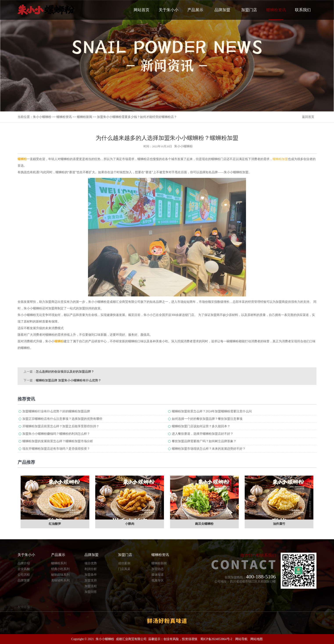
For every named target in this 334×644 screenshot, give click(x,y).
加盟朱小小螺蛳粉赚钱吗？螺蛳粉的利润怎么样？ (56, 434)
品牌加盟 (222, 10)
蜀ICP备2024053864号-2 (216, 639)
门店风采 (124, 569)
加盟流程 (91, 586)
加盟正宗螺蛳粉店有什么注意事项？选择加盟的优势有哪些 (62, 419)
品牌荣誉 (24, 580)
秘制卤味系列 (60, 575)
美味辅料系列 (60, 580)
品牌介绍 (24, 563)
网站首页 (142, 10)
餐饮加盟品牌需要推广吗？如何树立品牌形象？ (204, 441)
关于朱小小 (169, 10)
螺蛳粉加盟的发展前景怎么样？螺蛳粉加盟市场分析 (58, 441)
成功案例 (124, 563)
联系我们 (303, 10)
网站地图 (257, 639)
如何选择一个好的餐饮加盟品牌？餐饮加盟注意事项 (207, 419)
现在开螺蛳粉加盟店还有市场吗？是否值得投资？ (56, 449)
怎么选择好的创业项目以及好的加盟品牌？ (65, 372)
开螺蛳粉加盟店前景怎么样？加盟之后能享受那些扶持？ (61, 426)
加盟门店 (249, 10)
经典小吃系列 (60, 569)
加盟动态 (158, 569)
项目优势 (91, 563)
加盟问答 (91, 592)
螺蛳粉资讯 (276, 14)
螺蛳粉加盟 (280, 159)
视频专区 (158, 580)
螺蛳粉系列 (59, 563)
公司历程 (24, 575)
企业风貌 (24, 569)
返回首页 (308, 117)
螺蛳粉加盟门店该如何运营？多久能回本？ (201, 426)
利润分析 (91, 569)
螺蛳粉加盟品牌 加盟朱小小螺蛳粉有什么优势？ (68, 380)
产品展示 (195, 10)
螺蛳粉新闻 (84, 117)
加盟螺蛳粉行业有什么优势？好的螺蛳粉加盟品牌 (56, 411)
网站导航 (241, 639)
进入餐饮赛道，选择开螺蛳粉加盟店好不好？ (203, 434)
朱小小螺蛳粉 (42, 117)
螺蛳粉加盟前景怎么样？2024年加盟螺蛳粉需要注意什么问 (212, 411)
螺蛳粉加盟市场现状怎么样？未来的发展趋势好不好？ (209, 449)
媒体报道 (158, 575)
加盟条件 (91, 575)
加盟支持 (91, 580)
